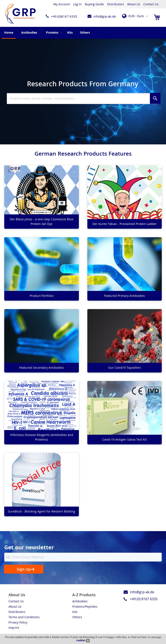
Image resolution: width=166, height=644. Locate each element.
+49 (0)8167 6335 (64, 16)
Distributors (116, 4)
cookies (81, 640)
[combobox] (83, 99)
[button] (136, 16)
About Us (134, 4)
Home (9, 32)
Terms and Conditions (24, 617)
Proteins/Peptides (85, 606)
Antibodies (80, 601)
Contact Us (151, 4)
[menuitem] (30, 32)
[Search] (155, 98)
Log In (77, 4)
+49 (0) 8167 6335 (144, 599)
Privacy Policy (18, 622)
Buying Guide (94, 4)
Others (77, 617)
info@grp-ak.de (105, 16)
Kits (75, 612)
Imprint (14, 628)
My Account (62, 4)
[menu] (83, 33)
